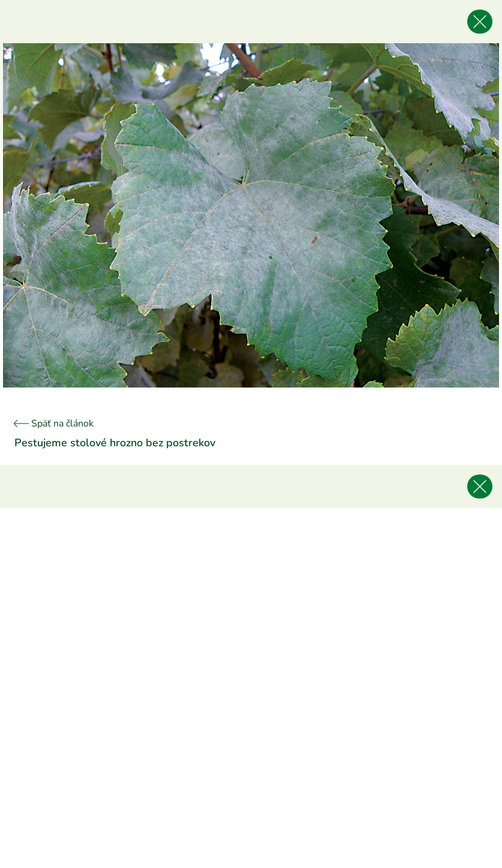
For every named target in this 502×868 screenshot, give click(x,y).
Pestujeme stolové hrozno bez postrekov (115, 443)
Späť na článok (54, 424)
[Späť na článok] (480, 22)
